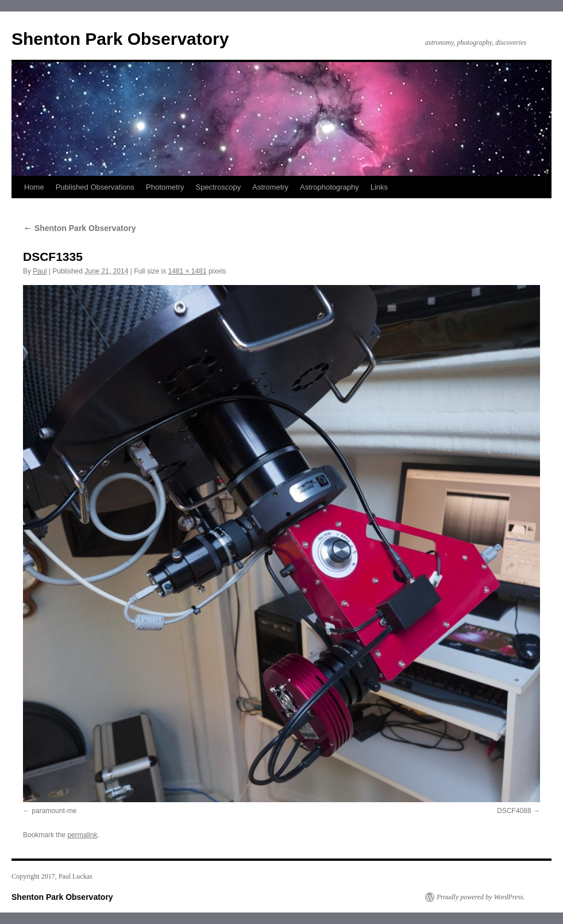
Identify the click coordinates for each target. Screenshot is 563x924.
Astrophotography (329, 187)
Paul (40, 271)
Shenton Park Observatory (120, 39)
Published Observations (95, 187)
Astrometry (270, 187)
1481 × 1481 (188, 271)
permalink (82, 835)
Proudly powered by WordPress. (481, 897)
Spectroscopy (218, 187)
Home (34, 187)
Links (379, 187)
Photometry (165, 187)
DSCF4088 (514, 811)
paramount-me (54, 811)
